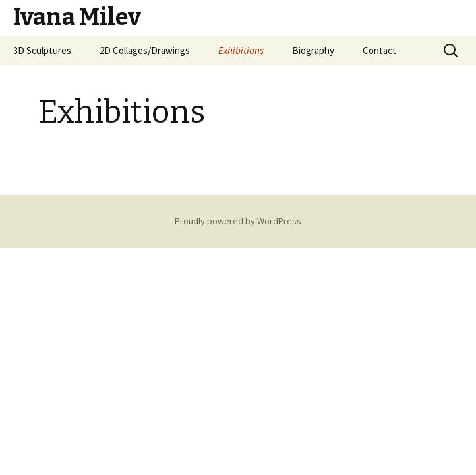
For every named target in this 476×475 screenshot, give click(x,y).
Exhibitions (241, 50)
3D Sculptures (42, 50)
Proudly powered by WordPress (238, 221)
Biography (313, 50)
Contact (379, 50)
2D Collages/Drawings (145, 50)
